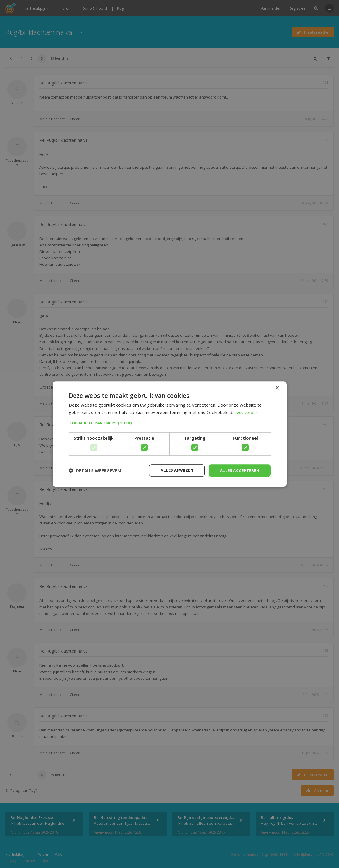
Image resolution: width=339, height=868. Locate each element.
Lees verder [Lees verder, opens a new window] (247, 412)
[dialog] (169, 434)
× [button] (277, 388)
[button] (170, 422)
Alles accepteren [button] (238, 470)
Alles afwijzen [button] (173, 470)
